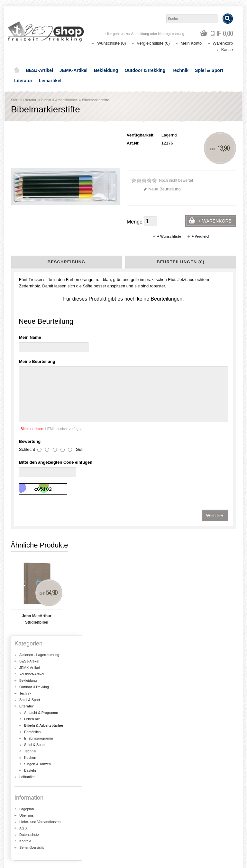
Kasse (227, 50)
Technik (180, 70)
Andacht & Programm (41, 481)
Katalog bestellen (148, 828)
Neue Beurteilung (162, 189)
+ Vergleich (199, 236)
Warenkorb (223, 43)
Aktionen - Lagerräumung (39, 423)
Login (21, 821)
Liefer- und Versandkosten (40, 590)
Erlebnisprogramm (39, 506)
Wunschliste (27, 834)
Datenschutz (29, 603)
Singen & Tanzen (37, 532)
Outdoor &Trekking (145, 70)
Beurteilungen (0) (180, 262)
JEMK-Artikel (73, 70)
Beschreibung (66, 262)
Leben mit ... (34, 487)
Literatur (23, 81)
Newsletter (26, 841)
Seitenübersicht (32, 616)
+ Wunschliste (167, 236)
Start (15, 100)
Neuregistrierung (171, 34)
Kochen (30, 526)
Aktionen (140, 773)
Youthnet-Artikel (32, 442)
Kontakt (25, 609)
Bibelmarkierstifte (96, 100)
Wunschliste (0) (111, 43)
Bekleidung (106, 70)
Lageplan (27, 577)
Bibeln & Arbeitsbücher (59, 100)
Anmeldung (140, 34)
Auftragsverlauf (30, 828)
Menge (135, 222)
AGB (23, 596)
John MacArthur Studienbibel (37, 387)
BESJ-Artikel (39, 70)
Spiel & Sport (209, 70)
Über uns (27, 583)
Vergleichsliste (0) (153, 43)
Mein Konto (191, 43)
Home (17, 70)
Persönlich (32, 500)
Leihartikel (50, 81)
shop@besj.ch (140, 693)
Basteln (30, 539)
